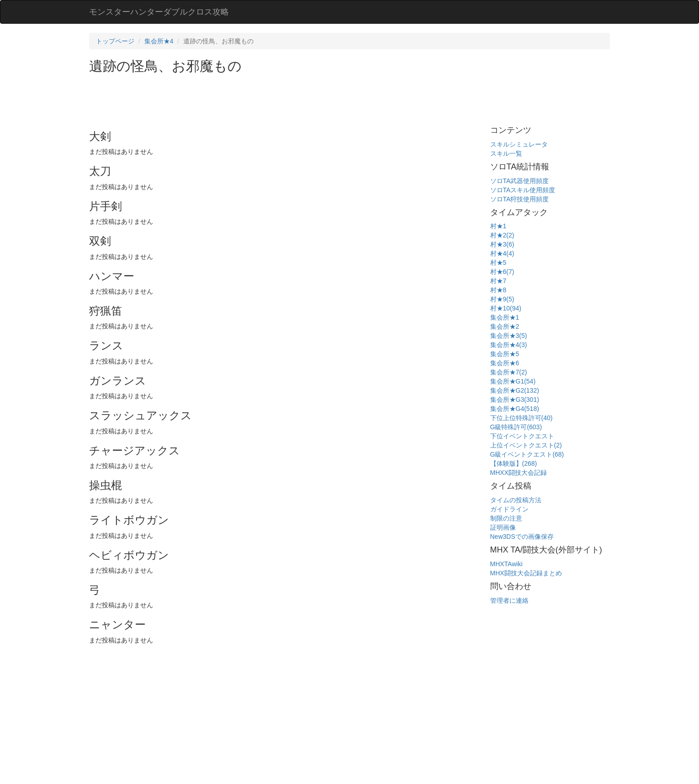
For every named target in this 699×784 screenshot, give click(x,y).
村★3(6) (502, 244)
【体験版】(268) (514, 463)
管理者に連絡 (509, 600)
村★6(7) (502, 272)
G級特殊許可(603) (516, 427)
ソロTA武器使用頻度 (520, 181)
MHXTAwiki (506, 564)
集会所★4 (159, 41)
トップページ (115, 41)
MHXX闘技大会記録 (519, 473)
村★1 (498, 226)
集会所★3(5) (509, 336)
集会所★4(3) (509, 345)
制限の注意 (506, 518)
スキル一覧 (506, 153)
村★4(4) (502, 253)
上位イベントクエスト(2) (526, 445)
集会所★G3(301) (515, 400)
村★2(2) (502, 235)
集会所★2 (505, 326)
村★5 (498, 263)
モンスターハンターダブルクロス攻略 (159, 12)
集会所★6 (505, 363)
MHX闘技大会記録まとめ (526, 573)
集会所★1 (505, 317)
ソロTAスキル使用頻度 (523, 190)
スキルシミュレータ (519, 144)
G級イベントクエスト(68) (527, 454)
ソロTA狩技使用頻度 (520, 199)
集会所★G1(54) (513, 381)
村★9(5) (502, 299)
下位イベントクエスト (522, 436)
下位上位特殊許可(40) (522, 418)
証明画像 (503, 527)
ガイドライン (509, 509)
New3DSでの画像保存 (522, 537)
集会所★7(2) (509, 372)
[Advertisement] (255, 99)
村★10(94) (506, 308)
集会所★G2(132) (515, 390)
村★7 (498, 281)
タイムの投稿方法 (516, 500)
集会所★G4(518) (515, 409)
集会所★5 (505, 354)
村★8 (498, 290)
